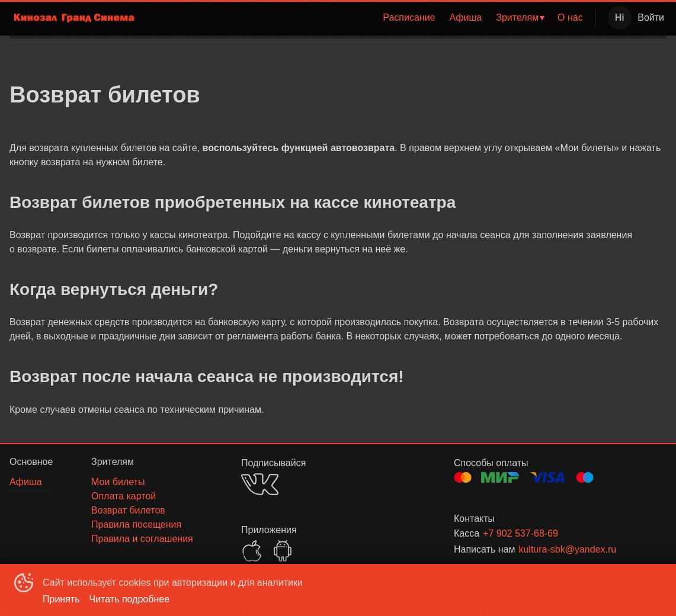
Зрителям (517, 17)
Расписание (409, 17)
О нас (570, 17)
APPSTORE (252, 551)
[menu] (369, 18)
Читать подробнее (130, 599)
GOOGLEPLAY (283, 551)
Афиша (466, 17)
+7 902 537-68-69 (520, 533)
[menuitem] (409, 18)
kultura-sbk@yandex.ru (567, 549)
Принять (61, 599)
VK (260, 484)
